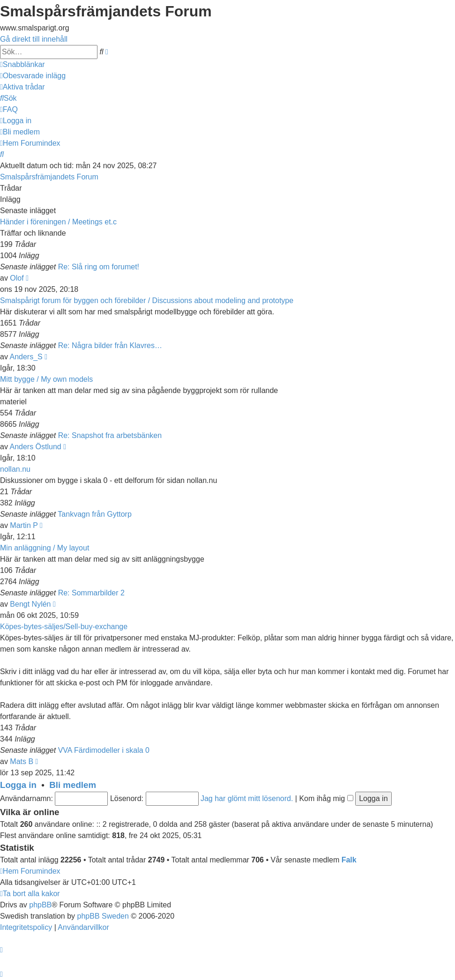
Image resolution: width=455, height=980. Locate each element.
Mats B (22, 761)
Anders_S (26, 357)
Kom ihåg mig (326, 798)
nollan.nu (15, 469)
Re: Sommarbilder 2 (91, 593)
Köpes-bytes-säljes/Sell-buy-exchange (64, 627)
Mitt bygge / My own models (46, 379)
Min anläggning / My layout (45, 548)
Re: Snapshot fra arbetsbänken (110, 435)
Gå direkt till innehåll (34, 39)
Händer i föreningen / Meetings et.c (58, 222)
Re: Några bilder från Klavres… (110, 345)
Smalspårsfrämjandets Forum (49, 177)
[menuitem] (33, 76)
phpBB (40, 905)
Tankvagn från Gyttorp (94, 514)
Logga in (18, 785)
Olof (17, 278)
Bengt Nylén (30, 604)
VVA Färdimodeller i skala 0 (104, 750)
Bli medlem (73, 785)
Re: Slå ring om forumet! (99, 267)
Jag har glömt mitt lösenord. (247, 798)
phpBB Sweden (103, 916)
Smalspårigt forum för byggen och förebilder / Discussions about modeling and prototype (147, 301)
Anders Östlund (35, 447)
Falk (349, 860)
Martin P (24, 525)
